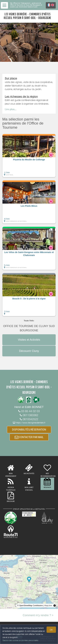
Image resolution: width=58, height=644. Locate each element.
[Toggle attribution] (55, 606)
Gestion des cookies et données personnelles (20, 640)
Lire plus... (11, 109)
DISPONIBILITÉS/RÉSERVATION (29, 430)
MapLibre (48, 606)
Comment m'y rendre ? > (38, 615)
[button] (29, 156)
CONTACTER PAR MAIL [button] (29, 437)
